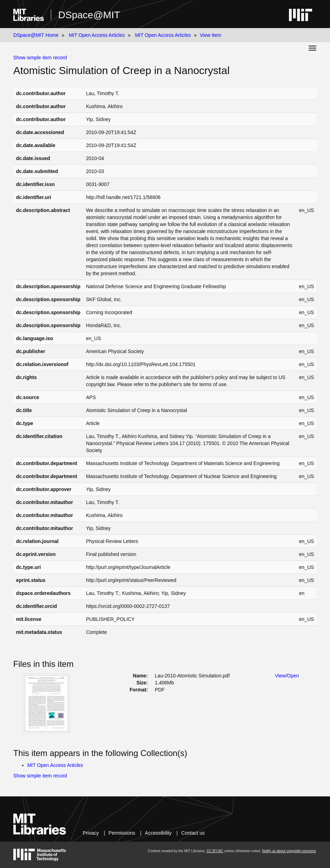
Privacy (91, 833)
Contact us (193, 833)
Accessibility (158, 833)
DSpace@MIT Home (36, 35)
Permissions (122, 833)
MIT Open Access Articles (97, 35)
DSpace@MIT (89, 15)
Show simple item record (40, 58)
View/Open (287, 676)
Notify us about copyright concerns (289, 851)
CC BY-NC (215, 851)
